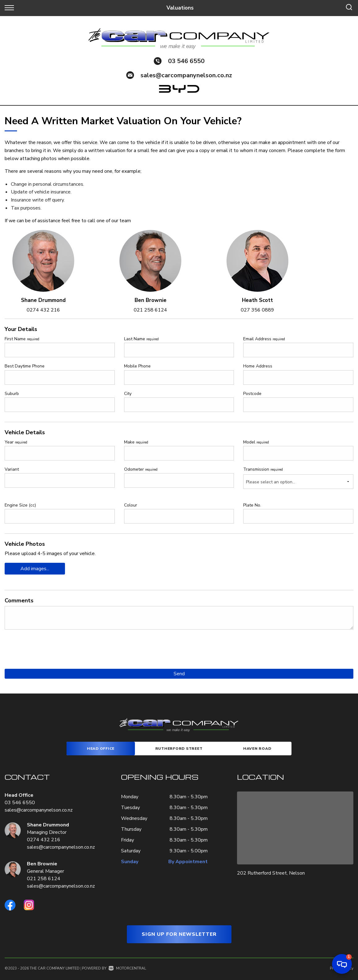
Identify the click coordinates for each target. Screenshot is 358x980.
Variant (12, 469)
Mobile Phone (137, 366)
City (128, 394)
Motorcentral (127, 968)
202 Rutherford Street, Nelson (271, 873)
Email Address (264, 339)
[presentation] (52, 647)
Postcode (252, 394)
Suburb (12, 394)
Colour (131, 505)
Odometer (141, 469)
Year (16, 442)
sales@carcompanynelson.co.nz (186, 75)
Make (136, 442)
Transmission (263, 469)
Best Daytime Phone (25, 366)
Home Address (258, 366)
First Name (22, 339)
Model (256, 442)
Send (179, 674)
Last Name (141, 339)
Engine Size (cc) (20, 505)
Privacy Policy (342, 968)
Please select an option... (271, 482)
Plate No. (252, 505)
